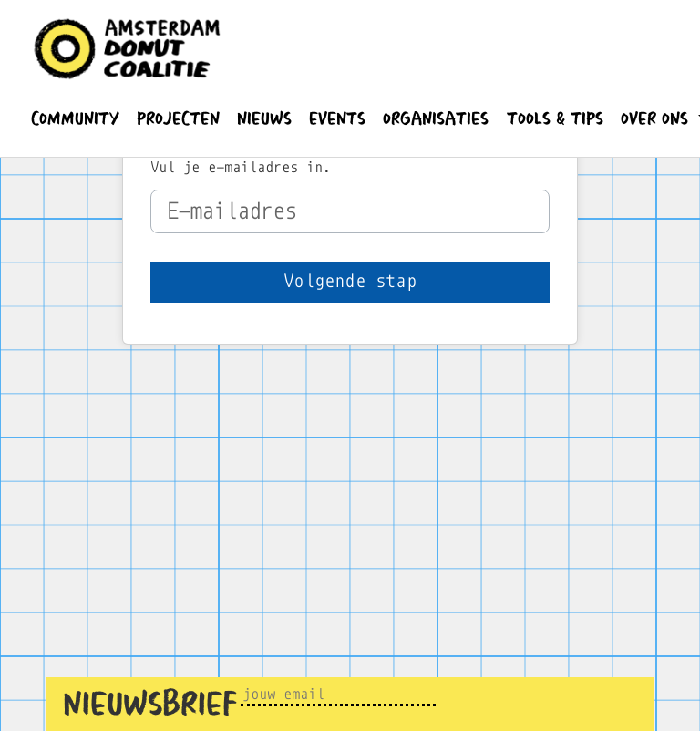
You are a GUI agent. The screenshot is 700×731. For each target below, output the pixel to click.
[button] (75, 119)
